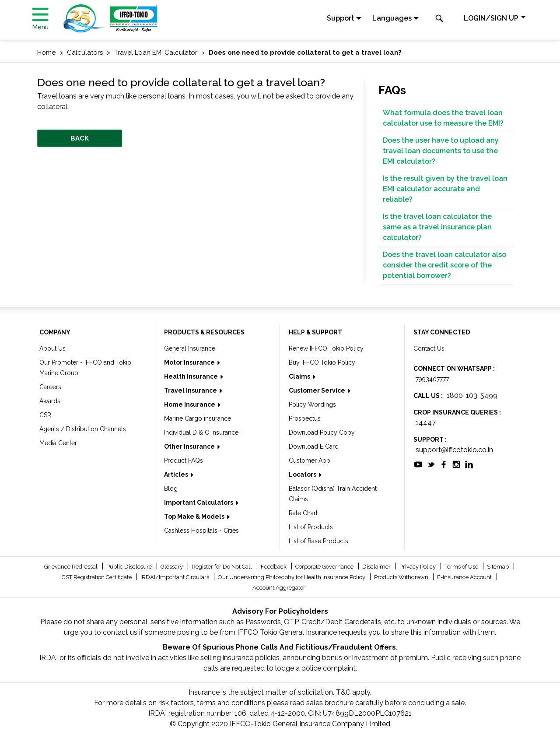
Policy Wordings (312, 404)
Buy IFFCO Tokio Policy (322, 362)
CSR (45, 415)
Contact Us (429, 348)
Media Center (58, 443)
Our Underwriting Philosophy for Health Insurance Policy (292, 577)
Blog (171, 488)
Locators (303, 474)
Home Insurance (190, 404)
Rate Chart (303, 513)
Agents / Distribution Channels (83, 429)
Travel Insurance (191, 390)
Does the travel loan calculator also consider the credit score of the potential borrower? (444, 265)
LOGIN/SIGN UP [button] (491, 18)
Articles (177, 474)
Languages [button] (392, 18)
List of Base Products (318, 541)
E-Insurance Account (465, 577)
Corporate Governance (325, 567)
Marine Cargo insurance (198, 418)
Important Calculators (199, 503)
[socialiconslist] (418, 464)
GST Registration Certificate (97, 577)
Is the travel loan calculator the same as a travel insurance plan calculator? (437, 227)
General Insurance (190, 348)
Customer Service (318, 390)
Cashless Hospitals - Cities (201, 531)
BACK (80, 138)
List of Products (311, 527)
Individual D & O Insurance (201, 432)
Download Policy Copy (322, 432)
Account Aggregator (279, 588)
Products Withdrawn (402, 577)
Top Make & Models (195, 517)
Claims (300, 376)
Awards (50, 401)
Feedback (274, 567)
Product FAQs (184, 460)
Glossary (172, 567)
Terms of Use (462, 567)
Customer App (310, 460)
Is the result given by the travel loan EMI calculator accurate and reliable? (445, 189)
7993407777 (432, 379)
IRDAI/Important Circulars (175, 577)
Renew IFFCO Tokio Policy (326, 348)
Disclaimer (377, 567)
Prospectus (305, 418)
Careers (50, 387)
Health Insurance (192, 376)
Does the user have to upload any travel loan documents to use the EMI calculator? (441, 151)
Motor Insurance (190, 362)
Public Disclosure (130, 567)
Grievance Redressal (72, 567)
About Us (52, 348)
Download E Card (314, 446)
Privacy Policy (418, 567)
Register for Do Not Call (222, 567)
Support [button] (341, 18)
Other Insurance (190, 446)
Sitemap (499, 567)
